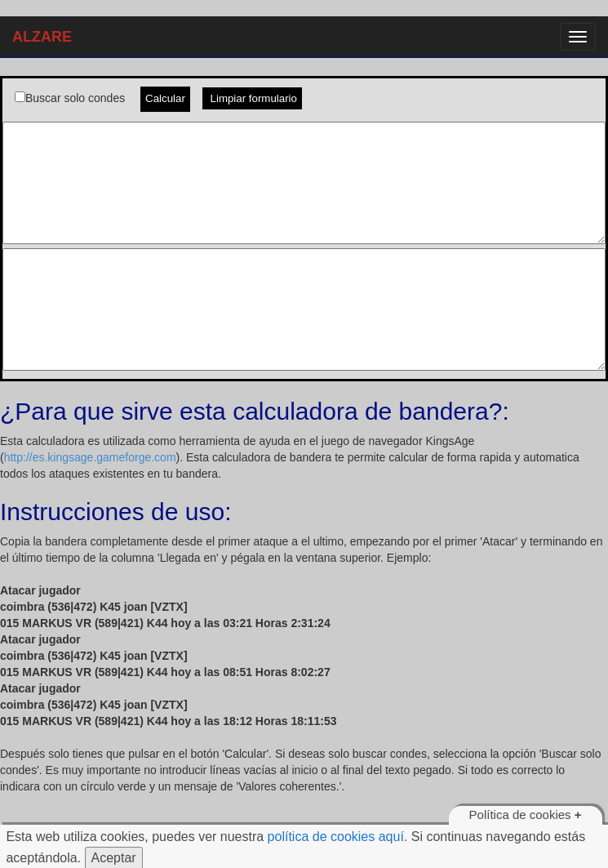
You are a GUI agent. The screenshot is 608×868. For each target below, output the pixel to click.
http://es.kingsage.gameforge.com (90, 457)
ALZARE (42, 37)
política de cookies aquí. (338, 837)
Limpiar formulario (252, 98)
